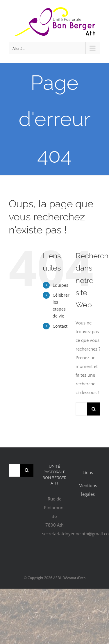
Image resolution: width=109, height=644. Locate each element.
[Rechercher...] (81, 409)
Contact (60, 326)
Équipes (60, 285)
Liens (88, 472)
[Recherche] (94, 409)
